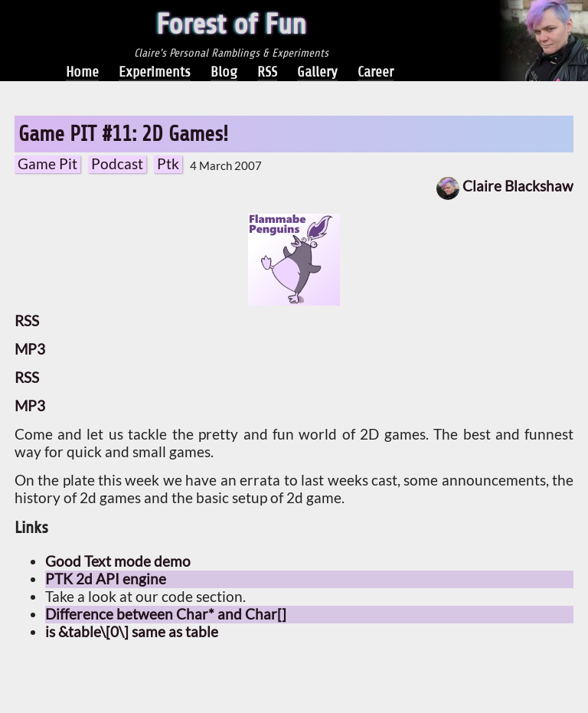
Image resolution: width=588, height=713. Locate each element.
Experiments (155, 72)
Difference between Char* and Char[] (166, 614)
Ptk (168, 164)
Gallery (317, 72)
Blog (224, 72)
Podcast (117, 164)
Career (376, 72)
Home (82, 72)
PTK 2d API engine (106, 579)
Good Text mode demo (118, 561)
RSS (267, 72)
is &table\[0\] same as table (132, 632)
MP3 (30, 349)
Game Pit (47, 164)
